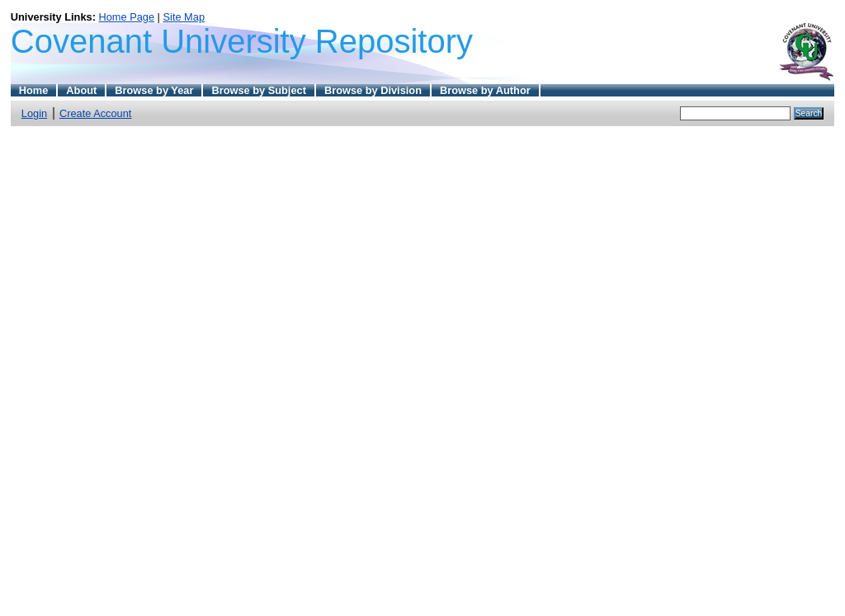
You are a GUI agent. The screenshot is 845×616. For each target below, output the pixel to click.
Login (34, 113)
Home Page (126, 17)
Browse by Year (154, 90)
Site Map (184, 17)
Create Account (96, 113)
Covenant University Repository (242, 41)
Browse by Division (373, 90)
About (81, 90)
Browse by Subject (259, 90)
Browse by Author (485, 90)
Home (34, 90)
